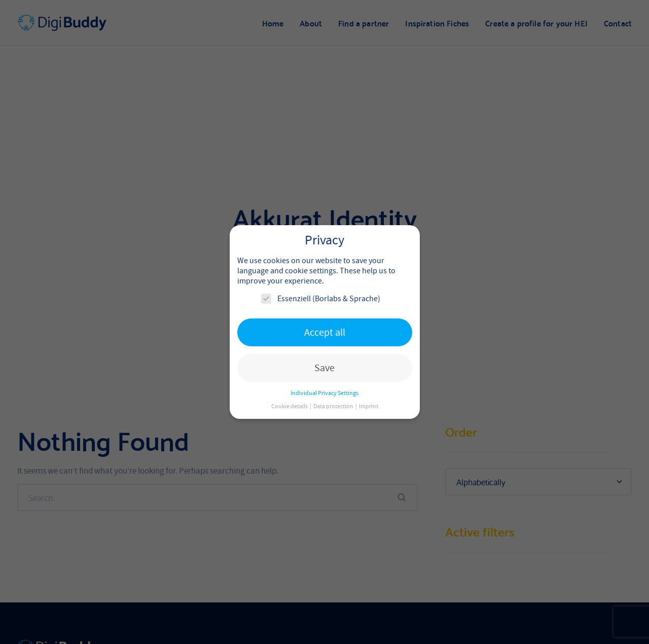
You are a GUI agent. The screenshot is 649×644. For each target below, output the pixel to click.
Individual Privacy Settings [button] (324, 393)
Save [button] (324, 368)
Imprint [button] (369, 406)
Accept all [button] (325, 332)
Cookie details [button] (290, 406)
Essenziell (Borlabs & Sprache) (321, 299)
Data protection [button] (334, 406)
